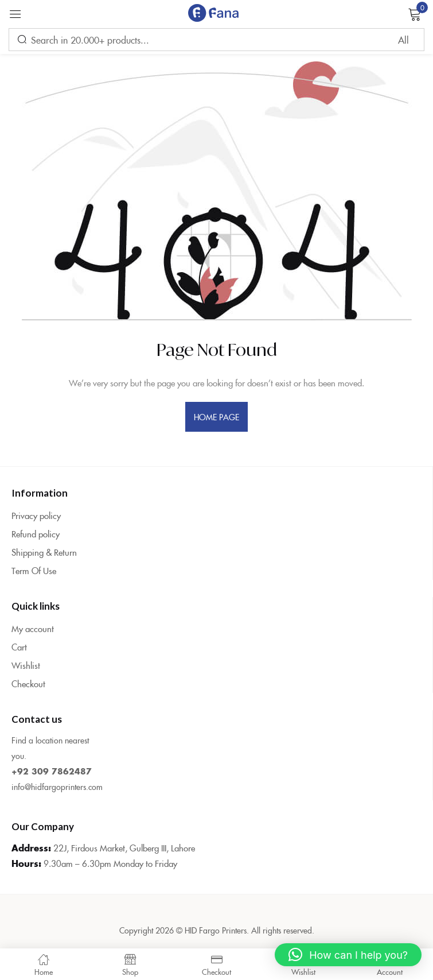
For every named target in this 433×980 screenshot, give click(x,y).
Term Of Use (34, 570)
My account (33, 628)
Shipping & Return (44, 552)
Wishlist (26, 665)
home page (217, 417)
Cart (19, 647)
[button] (348, 955)
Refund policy (36, 534)
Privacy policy (36, 515)
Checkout (28, 683)
